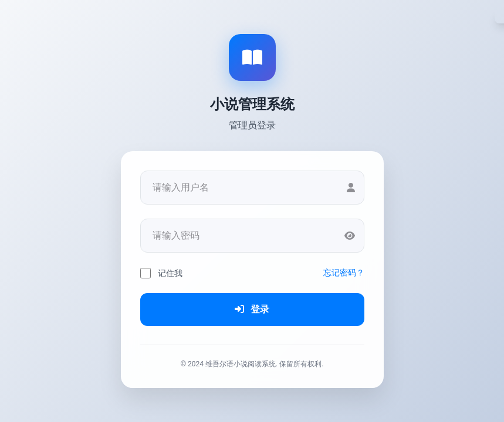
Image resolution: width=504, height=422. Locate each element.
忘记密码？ (344, 273)
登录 (252, 309)
